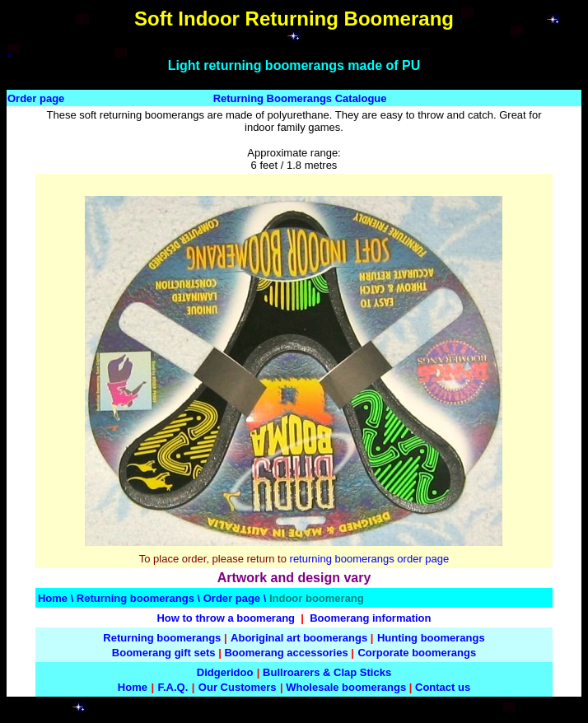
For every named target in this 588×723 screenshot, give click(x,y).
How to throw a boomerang (226, 618)
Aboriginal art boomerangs (299, 638)
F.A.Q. (173, 687)
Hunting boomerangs (431, 638)
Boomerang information (370, 618)
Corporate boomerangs (417, 653)
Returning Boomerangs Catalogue (300, 98)
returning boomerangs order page (370, 559)
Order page (36, 98)
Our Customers (238, 687)
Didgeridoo (225, 672)
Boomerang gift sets (164, 653)
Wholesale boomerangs (346, 687)
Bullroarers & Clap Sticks (327, 672)
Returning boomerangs (135, 598)
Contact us (443, 687)
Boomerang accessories (286, 653)
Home (53, 598)
